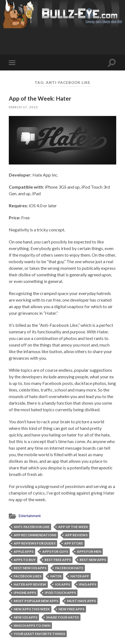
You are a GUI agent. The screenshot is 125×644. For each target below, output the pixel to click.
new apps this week (32, 609)
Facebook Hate (69, 568)
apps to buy (25, 560)
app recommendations (35, 535)
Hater (56, 576)
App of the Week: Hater (40, 98)
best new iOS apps (30, 568)
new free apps (71, 609)
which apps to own (32, 625)
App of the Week (73, 527)
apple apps (24, 551)
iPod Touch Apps (60, 593)
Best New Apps (93, 560)
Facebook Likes (28, 576)
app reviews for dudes (35, 543)
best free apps (58, 560)
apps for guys (55, 551)
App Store (74, 543)
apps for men (89, 551)
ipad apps (88, 584)
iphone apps (25, 593)
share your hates (63, 617)
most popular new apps (36, 601)
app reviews (76, 535)
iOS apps (63, 584)
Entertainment (30, 516)
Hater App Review (30, 584)
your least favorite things (39, 634)
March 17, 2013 (23, 107)
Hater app (80, 576)
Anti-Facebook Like (32, 527)
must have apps (81, 601)
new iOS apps (26, 617)
